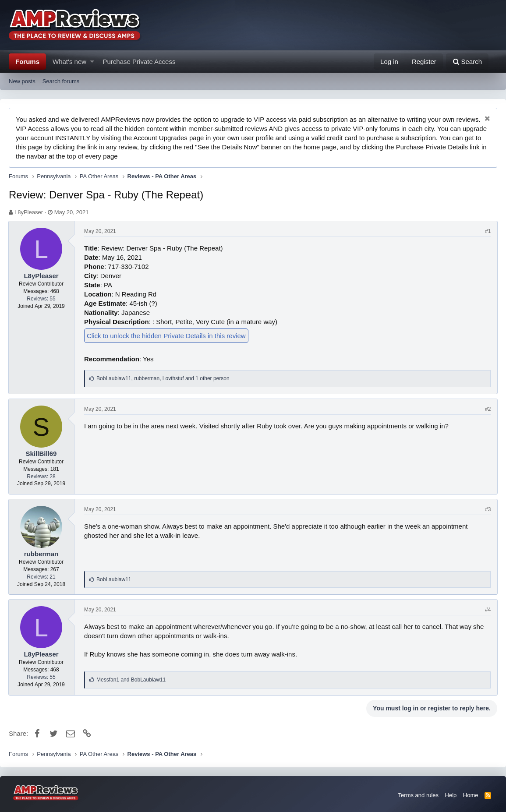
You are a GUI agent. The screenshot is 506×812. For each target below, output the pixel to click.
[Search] (467, 62)
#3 (487, 509)
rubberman (42, 554)
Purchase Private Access (139, 62)
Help (451, 795)
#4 (487, 610)
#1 (487, 231)
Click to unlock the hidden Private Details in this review (167, 336)
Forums (27, 62)
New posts (22, 81)
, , (164, 378)
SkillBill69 (42, 454)
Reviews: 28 (42, 477)
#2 (487, 409)
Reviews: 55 (42, 299)
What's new (69, 62)
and (132, 680)
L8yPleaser (29, 212)
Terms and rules (418, 795)
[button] (92, 62)
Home (471, 795)
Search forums (61, 81)
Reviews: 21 (42, 577)
